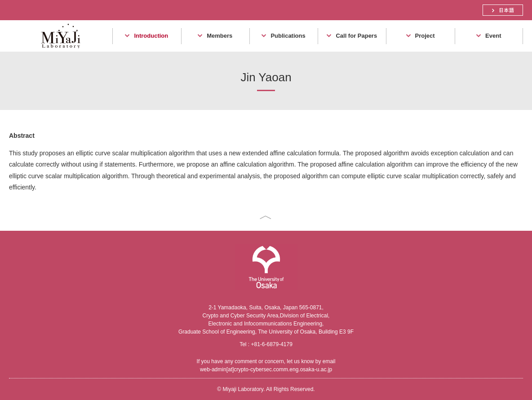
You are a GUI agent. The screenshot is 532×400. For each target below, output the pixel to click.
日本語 (503, 10)
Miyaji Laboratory (57, 51)
